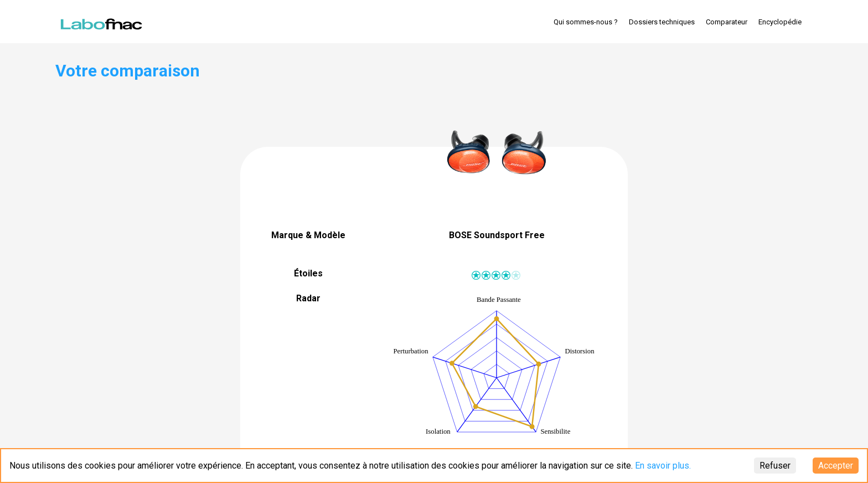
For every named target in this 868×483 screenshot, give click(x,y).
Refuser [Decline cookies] (775, 466)
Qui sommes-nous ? (586, 22)
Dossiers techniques (662, 22)
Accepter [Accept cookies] (836, 466)
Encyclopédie (780, 22)
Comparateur (727, 22)
